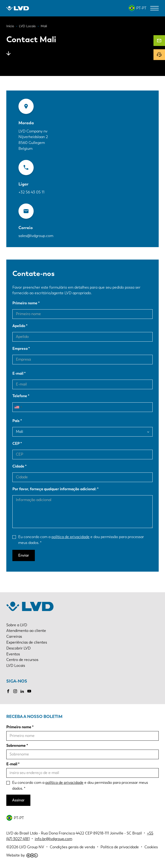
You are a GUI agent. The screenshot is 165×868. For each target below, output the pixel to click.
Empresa (20, 349)
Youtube (29, 691)
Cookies (151, 847)
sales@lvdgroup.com (36, 236)
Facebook (8, 691)
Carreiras (14, 636)
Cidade (18, 466)
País (16, 421)
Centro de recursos (22, 660)
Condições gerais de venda (72, 847)
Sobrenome (16, 745)
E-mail (18, 373)
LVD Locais (16, 666)
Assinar (18, 800)
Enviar (24, 555)
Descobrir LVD (18, 648)
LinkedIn (22, 691)
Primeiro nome (25, 303)
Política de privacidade (120, 847)
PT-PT (141, 8)
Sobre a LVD (17, 625)
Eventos (13, 654)
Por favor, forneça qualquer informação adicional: (54, 489)
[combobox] (18, 407)
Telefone (20, 396)
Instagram (15, 691)
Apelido (19, 326)
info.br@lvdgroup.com (54, 839)
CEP (16, 443)
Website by (22, 855)
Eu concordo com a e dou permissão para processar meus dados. (81, 540)
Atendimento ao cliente (26, 631)
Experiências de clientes (27, 642)
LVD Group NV (32, 847)
